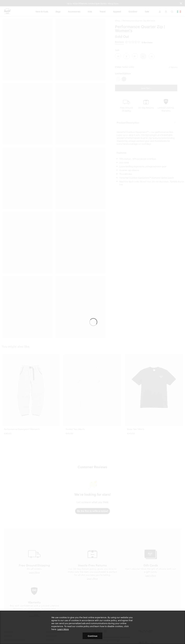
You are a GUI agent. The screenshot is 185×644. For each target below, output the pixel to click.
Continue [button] (93, 636)
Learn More (63, 629)
